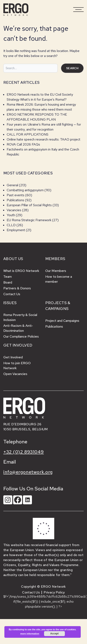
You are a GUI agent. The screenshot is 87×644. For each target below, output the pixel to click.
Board (8, 282)
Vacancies (14, 210)
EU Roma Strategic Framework (29, 220)
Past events (16, 195)
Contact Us (12, 294)
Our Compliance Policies (21, 336)
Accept (54, 634)
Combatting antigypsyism (25, 190)
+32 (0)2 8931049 (24, 452)
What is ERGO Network (21, 271)
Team (8, 277)
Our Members (56, 271)
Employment (16, 230)
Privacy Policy (54, 592)
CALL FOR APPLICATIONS (28, 134)
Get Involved (13, 357)
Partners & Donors (17, 288)
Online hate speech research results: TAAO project (43, 139)
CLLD (11, 225)
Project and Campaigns (62, 321)
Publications (15, 200)
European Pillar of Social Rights (29, 205)
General (12, 185)
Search (72, 68)
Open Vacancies (15, 374)
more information (30, 634)
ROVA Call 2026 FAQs (23, 144)
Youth (11, 215)
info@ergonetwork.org (28, 472)
